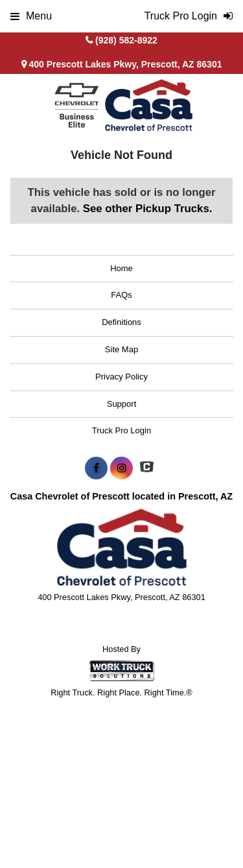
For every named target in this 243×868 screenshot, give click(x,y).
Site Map (121, 349)
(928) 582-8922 (126, 40)
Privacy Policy (121, 377)
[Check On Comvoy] (147, 468)
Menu (31, 16)
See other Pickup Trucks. (148, 209)
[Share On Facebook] (96, 468)
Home (121, 268)
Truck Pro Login (121, 430)
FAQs (121, 295)
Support (122, 404)
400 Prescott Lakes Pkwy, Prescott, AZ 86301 (122, 64)
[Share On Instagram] (121, 468)
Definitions (121, 322)
